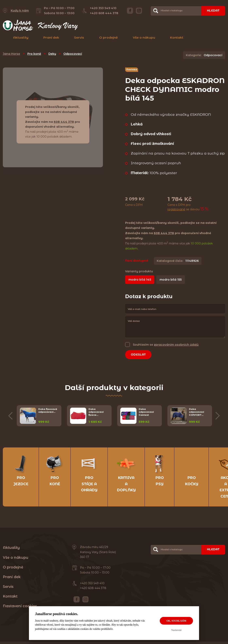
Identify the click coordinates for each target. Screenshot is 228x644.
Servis (79, 37)
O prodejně (109, 37)
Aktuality (21, 37)
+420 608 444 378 (104, 13)
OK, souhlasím (176, 621)
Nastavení (176, 630)
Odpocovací (73, 54)
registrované (176, 209)
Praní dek (51, 37)
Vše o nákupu (144, 37)
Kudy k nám (20, 11)
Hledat (213, 11)
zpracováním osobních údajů (176, 345)
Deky (52, 54)
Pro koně (34, 54)
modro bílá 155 (171, 280)
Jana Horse (11, 54)
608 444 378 (64, 122)
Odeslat (138, 355)
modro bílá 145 (140, 280)
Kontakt (177, 37)
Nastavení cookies (20, 606)
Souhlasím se (166, 345)
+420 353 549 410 (103, 8)
